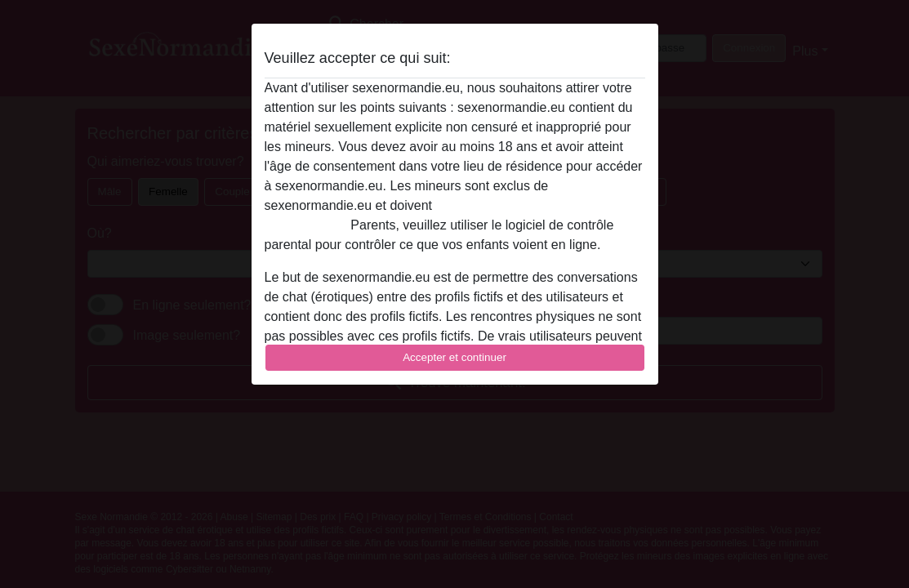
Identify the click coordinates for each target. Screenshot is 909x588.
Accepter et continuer (454, 357)
